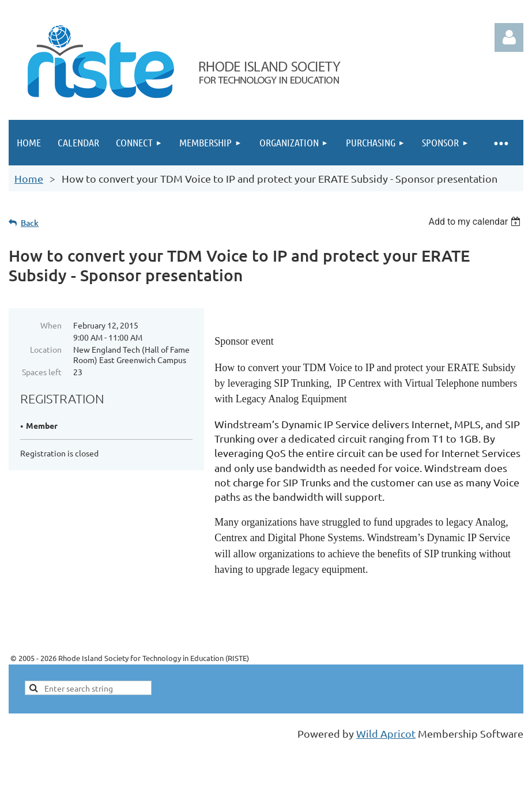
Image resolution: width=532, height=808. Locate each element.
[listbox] (476, 222)
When (51, 325)
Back (30, 223)
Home (29, 178)
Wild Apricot (386, 733)
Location (46, 349)
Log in (509, 37)
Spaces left (42, 372)
